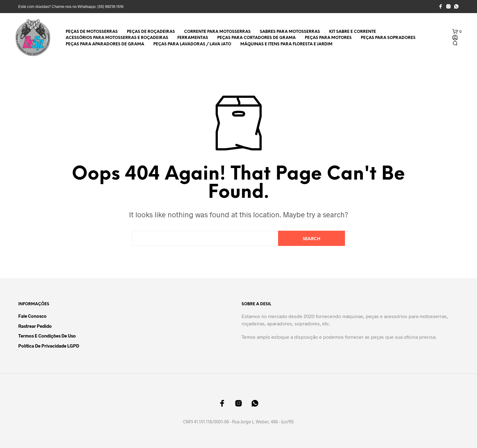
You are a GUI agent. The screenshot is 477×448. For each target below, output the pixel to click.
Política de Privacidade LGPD (49, 346)
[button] (457, 32)
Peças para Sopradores (388, 38)
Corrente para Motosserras (217, 32)
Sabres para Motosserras (290, 32)
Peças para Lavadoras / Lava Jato (192, 44)
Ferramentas (193, 38)
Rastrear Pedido (35, 326)
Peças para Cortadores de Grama (256, 38)
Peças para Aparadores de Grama (105, 44)
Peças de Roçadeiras (151, 32)
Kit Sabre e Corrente (353, 32)
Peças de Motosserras (92, 32)
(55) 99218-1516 (110, 6)
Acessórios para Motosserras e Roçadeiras (117, 38)
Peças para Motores (328, 38)
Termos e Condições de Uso (47, 336)
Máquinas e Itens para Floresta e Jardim (286, 44)
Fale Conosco (32, 316)
